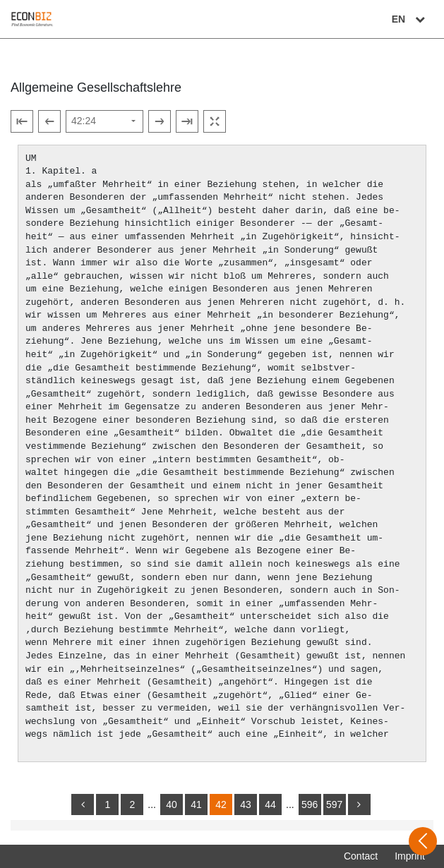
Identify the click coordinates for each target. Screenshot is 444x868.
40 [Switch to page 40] (172, 804)
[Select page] (104, 121)
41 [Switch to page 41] (196, 804)
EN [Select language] (410, 19)
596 (310, 804)
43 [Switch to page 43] (246, 804)
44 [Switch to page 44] (270, 804)
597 (334, 804)
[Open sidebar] (423, 841)
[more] (359, 804)
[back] (83, 804)
